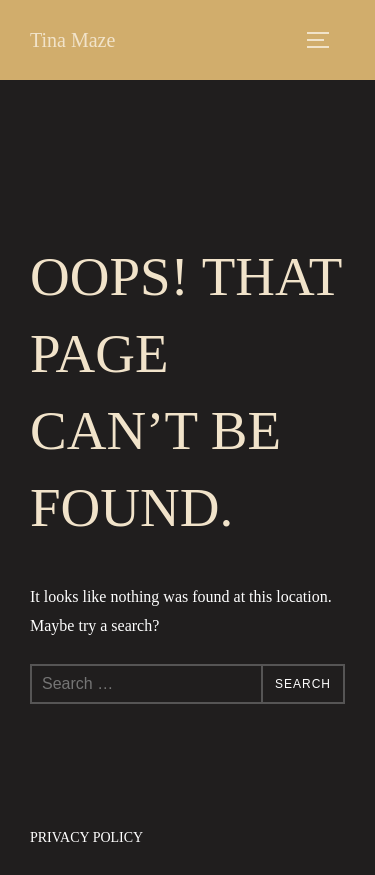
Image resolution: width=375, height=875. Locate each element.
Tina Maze (72, 40)
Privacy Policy (86, 837)
